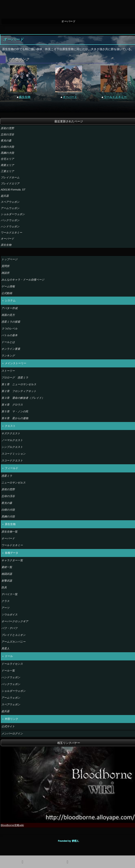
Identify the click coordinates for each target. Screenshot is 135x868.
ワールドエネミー (115, 97)
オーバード (70, 97)
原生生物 (25, 97)
